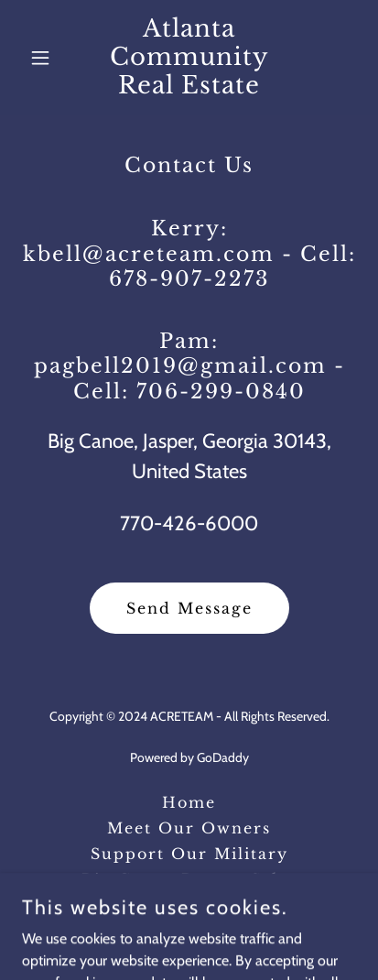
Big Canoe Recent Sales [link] (189, 879)
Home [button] (189, 802)
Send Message (189, 608)
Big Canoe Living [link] (189, 905)
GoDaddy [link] (223, 757)
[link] (189, 88)
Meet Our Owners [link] (189, 828)
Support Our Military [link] (189, 854)
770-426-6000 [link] (189, 523)
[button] (47, 58)
